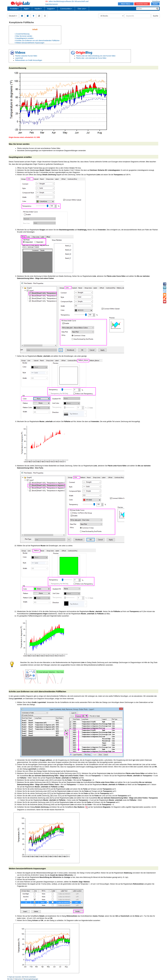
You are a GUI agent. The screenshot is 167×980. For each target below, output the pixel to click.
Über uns (82, 9)
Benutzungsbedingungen (31, 979)
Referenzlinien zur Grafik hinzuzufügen (29, 60)
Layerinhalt (19, 58)
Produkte (14, 9)
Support (51, 9)
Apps (27, 9)
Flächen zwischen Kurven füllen (26, 56)
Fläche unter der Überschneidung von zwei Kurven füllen (96, 56)
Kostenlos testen (142, 4)
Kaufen (155, 4)
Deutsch (13, 16)
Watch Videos (126, 4)
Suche (156, 16)
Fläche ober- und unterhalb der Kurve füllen (91, 58)
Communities (66, 9)
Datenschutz (18, 979)
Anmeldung (156, 1)
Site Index (10, 979)
